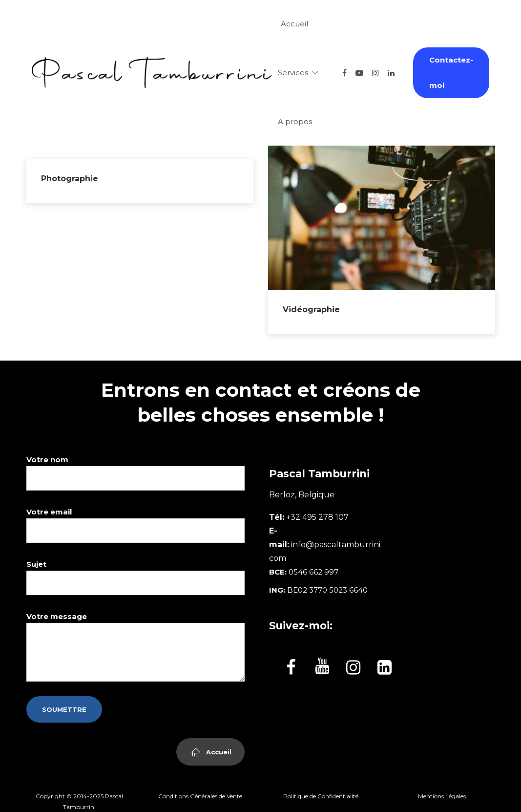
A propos (295, 121)
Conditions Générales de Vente (200, 796)
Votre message (135, 647)
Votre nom (135, 473)
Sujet (135, 577)
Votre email (135, 525)
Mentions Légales (442, 796)
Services (293, 73)
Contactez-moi (451, 73)
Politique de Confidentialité (321, 796)
